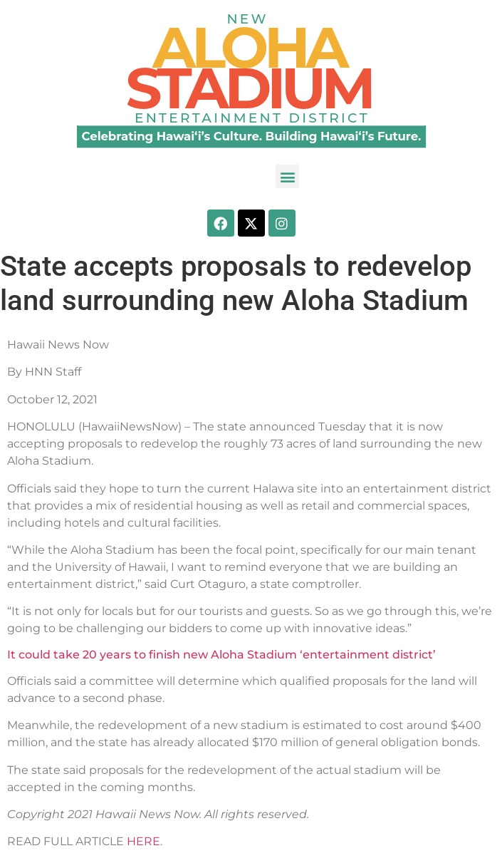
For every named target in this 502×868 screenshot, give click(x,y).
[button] (287, 176)
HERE (143, 841)
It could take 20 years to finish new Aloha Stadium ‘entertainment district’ (221, 655)
